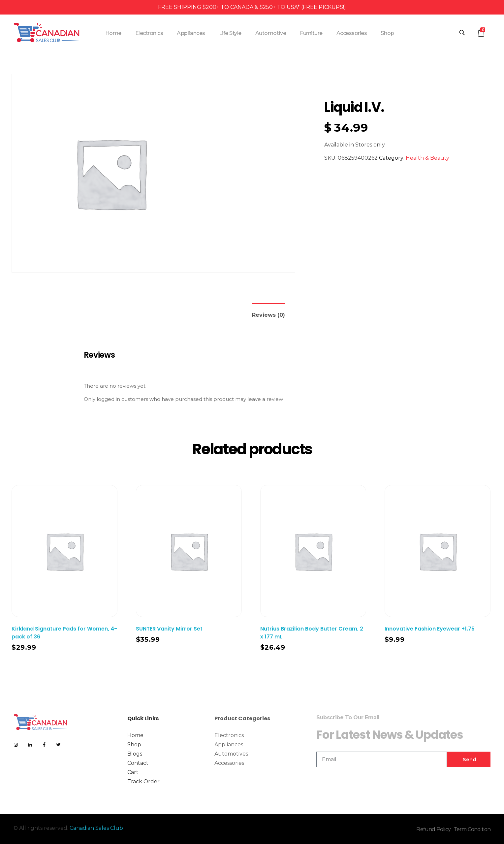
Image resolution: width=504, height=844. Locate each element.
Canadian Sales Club (96, 828)
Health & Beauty (427, 158)
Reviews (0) (268, 315)
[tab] (268, 312)
